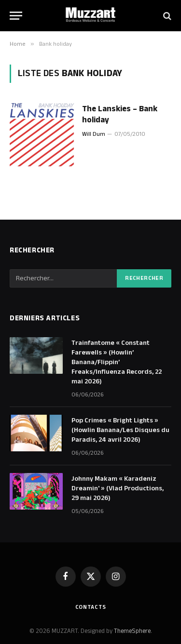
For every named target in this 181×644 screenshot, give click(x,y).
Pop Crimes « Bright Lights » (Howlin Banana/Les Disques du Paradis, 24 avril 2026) (120, 430)
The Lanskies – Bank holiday (120, 114)
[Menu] (16, 16)
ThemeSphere (132, 631)
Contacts (91, 607)
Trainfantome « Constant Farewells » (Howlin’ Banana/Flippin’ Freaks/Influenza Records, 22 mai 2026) (117, 362)
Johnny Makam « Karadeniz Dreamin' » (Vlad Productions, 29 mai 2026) (118, 488)
